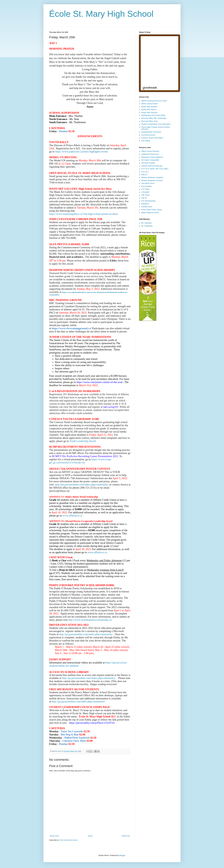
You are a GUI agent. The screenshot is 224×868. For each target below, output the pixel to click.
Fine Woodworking (148, 201)
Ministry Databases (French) (152, 180)
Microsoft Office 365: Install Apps (154, 118)
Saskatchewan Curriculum (151, 132)
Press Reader (146, 186)
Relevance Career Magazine (152, 157)
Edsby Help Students (149, 107)
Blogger (122, 855)
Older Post (126, 836)
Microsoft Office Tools (149, 121)
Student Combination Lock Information (156, 124)
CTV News (145, 189)
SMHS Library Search (150, 104)
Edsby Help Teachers (149, 113)
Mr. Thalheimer (147, 226)
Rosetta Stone (147, 207)
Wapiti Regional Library (150, 213)
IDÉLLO (144, 175)
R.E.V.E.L (145, 172)
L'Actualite (145, 192)
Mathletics (145, 204)
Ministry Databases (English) (152, 177)
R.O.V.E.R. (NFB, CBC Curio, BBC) (155, 169)
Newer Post (54, 836)
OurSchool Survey (148, 135)
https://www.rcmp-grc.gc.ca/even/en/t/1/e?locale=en (80, 461)
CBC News (145, 195)
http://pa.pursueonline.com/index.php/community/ (82, 484)
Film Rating (146, 141)
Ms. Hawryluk (146, 223)
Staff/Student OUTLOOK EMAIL (153, 115)
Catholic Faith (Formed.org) (152, 166)
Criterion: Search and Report (152, 138)
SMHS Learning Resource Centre (154, 101)
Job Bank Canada (148, 163)
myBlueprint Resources (150, 154)
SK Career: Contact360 (150, 160)
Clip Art (144, 198)
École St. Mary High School (101, 14)
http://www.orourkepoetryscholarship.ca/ (90, 620)
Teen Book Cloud (148, 183)
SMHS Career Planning (150, 151)
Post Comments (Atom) (68, 840)
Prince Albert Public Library (152, 210)
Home (90, 836)
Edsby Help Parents (149, 110)
